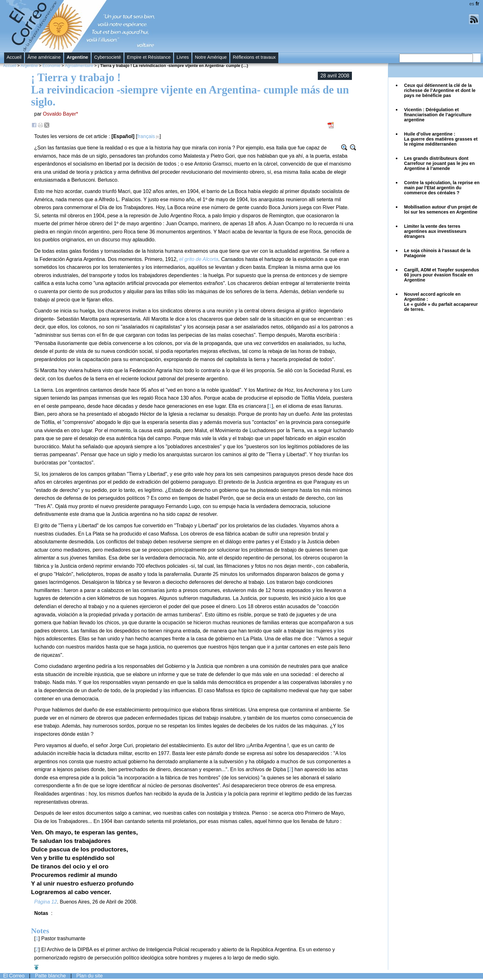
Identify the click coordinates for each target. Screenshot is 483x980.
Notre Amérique (211, 57)
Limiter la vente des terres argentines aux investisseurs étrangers (435, 231)
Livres (183, 57)
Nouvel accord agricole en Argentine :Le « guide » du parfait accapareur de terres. (441, 302)
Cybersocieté (108, 57)
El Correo (14, 976)
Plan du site (90, 976)
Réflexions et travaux (254, 57)
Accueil (14, 57)
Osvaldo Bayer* (60, 114)
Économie (52, 66)
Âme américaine (44, 57)
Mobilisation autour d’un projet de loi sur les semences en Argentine (441, 209)
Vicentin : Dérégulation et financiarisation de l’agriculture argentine (438, 115)
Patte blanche (51, 976)
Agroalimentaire (79, 66)
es (472, 4)
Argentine (77, 57)
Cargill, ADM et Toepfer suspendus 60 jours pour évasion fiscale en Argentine (441, 275)
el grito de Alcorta (199, 259)
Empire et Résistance (149, 57)
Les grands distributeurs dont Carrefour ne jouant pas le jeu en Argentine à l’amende (439, 163)
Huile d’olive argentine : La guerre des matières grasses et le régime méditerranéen (441, 139)
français (146, 136)
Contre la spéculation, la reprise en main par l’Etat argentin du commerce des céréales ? (442, 188)
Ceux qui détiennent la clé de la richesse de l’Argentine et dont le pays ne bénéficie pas (440, 90)
